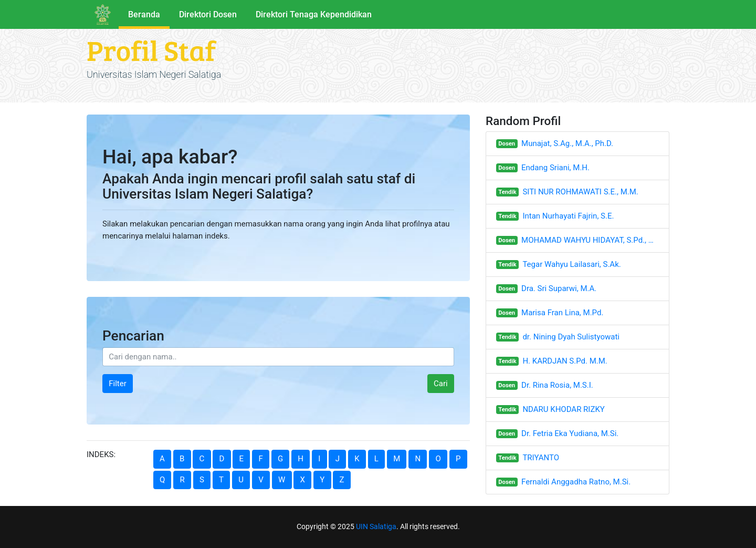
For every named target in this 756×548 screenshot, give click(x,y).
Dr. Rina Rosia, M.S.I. (557, 385)
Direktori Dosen (208, 14)
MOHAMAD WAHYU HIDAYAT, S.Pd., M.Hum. (590, 240)
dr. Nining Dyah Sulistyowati (571, 337)
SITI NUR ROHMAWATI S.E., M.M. (580, 192)
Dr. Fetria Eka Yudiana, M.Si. (570, 433)
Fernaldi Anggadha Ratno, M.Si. (576, 482)
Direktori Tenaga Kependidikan (314, 14)
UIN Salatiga (376, 526)
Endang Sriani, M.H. (555, 168)
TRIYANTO (541, 458)
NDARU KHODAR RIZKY (563, 409)
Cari (441, 384)
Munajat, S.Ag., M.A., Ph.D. (567, 143)
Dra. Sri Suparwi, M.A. (559, 288)
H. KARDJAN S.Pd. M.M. (565, 361)
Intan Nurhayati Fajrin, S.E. (568, 216)
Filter (118, 384)
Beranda (144, 14)
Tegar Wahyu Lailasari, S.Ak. (571, 264)
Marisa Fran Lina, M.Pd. (562, 313)
